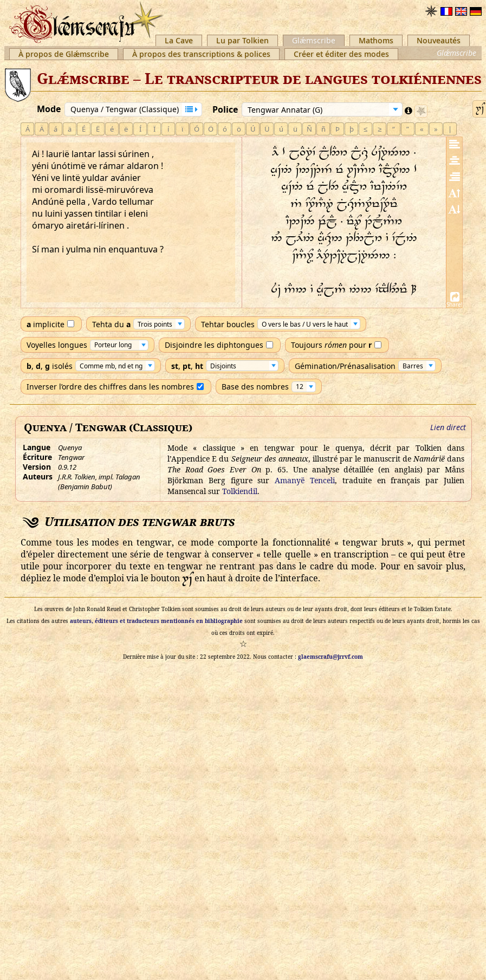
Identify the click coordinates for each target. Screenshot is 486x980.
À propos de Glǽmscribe (64, 54)
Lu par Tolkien (242, 40)
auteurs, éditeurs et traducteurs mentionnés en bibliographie (156, 621)
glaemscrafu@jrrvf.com (331, 657)
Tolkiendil (240, 491)
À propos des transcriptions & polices (201, 54)
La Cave (179, 40)
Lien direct (448, 427)
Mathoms (376, 40)
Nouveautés (439, 40)
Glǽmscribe (314, 40)
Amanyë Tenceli (305, 480)
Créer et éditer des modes (341, 54)
